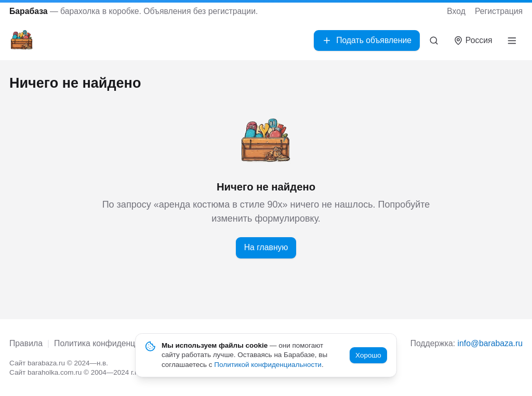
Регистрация (499, 11)
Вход (456, 11)
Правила (26, 343)
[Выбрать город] (473, 41)
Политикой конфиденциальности (268, 365)
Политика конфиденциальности (114, 343)
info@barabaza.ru (490, 343)
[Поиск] (434, 40)
